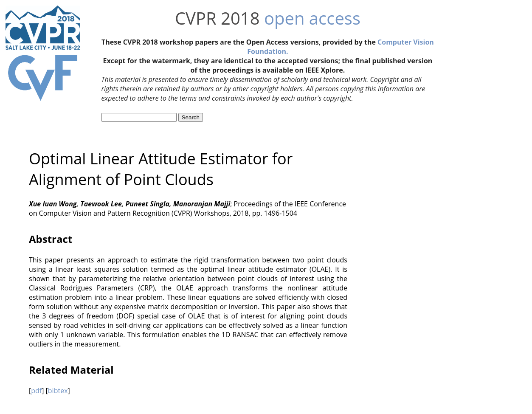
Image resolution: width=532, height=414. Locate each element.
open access (312, 18)
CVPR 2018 (217, 18)
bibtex (58, 391)
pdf (36, 391)
